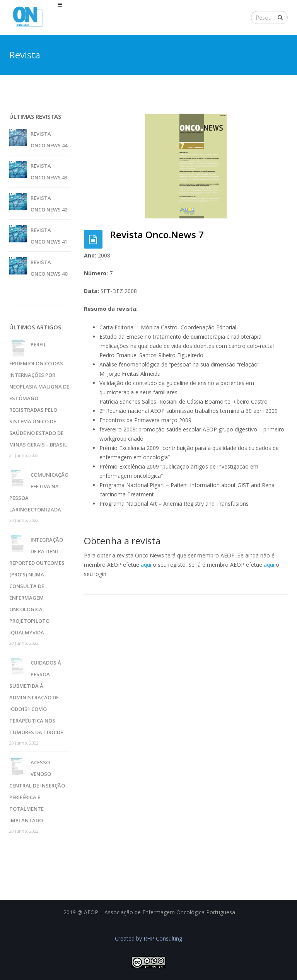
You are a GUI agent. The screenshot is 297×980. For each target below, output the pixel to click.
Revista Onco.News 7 (157, 234)
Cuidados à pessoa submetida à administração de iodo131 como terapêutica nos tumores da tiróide (36, 697)
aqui (146, 565)
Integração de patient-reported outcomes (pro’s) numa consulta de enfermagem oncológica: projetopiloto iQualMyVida (37, 586)
